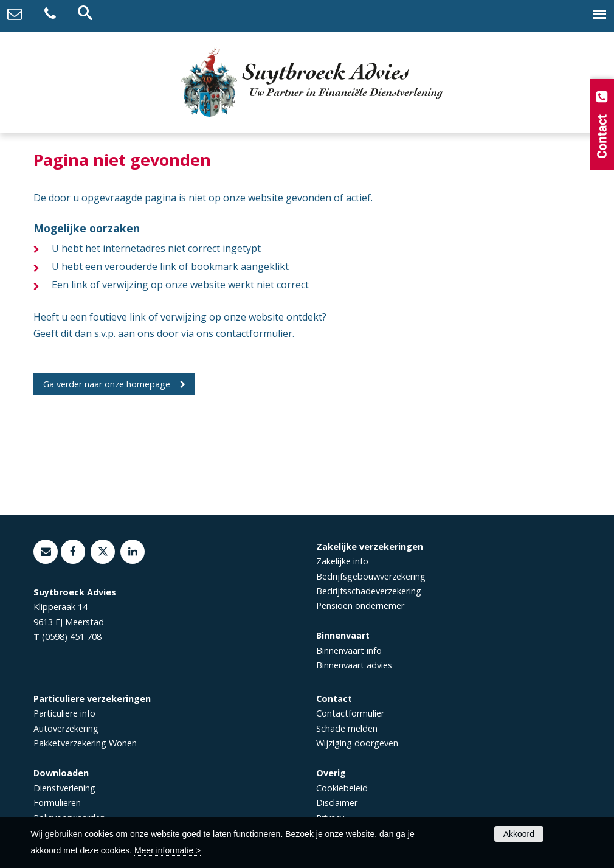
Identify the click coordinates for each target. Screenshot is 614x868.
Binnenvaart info (349, 651)
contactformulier (254, 333)
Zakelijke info (342, 561)
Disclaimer (337, 803)
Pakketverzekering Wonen (85, 743)
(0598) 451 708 (72, 637)
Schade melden (347, 728)
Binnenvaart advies (354, 665)
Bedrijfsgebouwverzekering (371, 576)
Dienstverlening (64, 788)
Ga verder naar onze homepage (107, 384)
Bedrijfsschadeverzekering (369, 591)
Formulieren (57, 803)
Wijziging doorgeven (357, 743)
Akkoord (519, 834)
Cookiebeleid (342, 788)
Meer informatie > (167, 850)
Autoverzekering (66, 728)
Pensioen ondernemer (360, 606)
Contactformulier (350, 713)
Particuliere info (64, 713)
